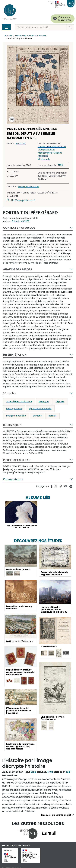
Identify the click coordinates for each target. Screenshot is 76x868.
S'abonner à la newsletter (65, 19)
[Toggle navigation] (6, 27)
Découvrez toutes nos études (31, 35)
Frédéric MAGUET (21, 221)
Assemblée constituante (19, 401)
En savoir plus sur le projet (56, 815)
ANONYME (21, 143)
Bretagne (44, 401)
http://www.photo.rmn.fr (23, 200)
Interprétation (15, 355)
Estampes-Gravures (29, 186)
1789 (61, 165)
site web (45, 159)
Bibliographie (12, 425)
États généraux (14, 409)
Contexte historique (19, 228)
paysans (37, 416)
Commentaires (13, 479)
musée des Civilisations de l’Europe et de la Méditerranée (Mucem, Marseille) (52, 151)
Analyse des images (18, 269)
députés (60, 401)
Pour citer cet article (17, 460)
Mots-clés (9, 393)
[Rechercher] (41, 27)
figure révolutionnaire (40, 409)
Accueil (8, 35)
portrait (53, 416)
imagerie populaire (16, 416)
